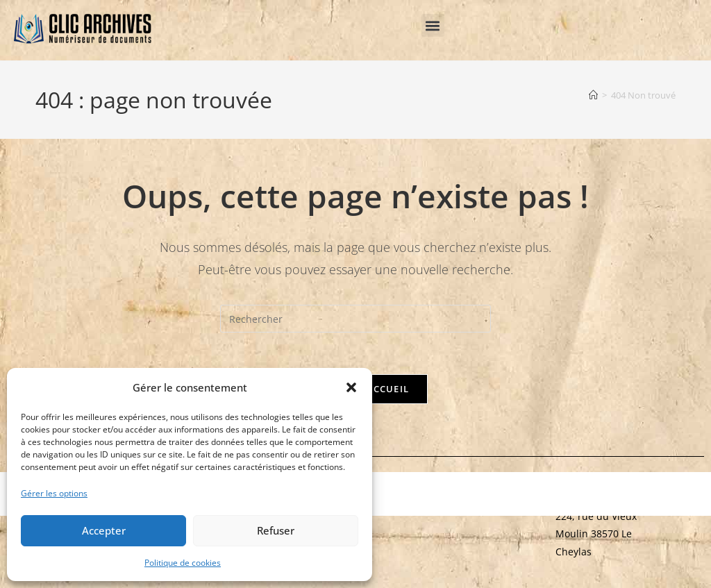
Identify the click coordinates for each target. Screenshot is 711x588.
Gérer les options (54, 493)
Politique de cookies (183, 563)
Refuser (276, 530)
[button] (351, 387)
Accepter (104, 530)
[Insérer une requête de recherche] (355, 319)
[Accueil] (593, 95)
